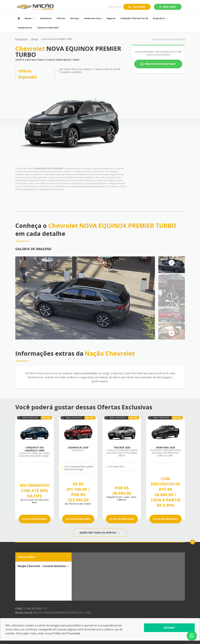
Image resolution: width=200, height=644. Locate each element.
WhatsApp (168, 7)
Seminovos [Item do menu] (46, 18)
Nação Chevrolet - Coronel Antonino (44, 566)
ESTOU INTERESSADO (35, 519)
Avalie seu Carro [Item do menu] (93, 18)
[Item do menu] (19, 18)
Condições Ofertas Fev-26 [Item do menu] (134, 18)
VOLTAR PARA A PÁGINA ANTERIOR (169, 39)
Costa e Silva (44, 557)
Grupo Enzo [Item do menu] (161, 18)
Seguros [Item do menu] (111, 18)
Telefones (139, 7)
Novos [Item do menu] (30, 18)
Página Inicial (21, 39)
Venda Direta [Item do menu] (25, 28)
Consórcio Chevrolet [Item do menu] (48, 28)
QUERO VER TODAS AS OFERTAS (100, 533)
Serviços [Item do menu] (75, 18)
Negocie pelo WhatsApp (160, 64)
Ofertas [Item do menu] (61, 18)
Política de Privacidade (66, 633)
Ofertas (34, 39)
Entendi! (169, 628)
